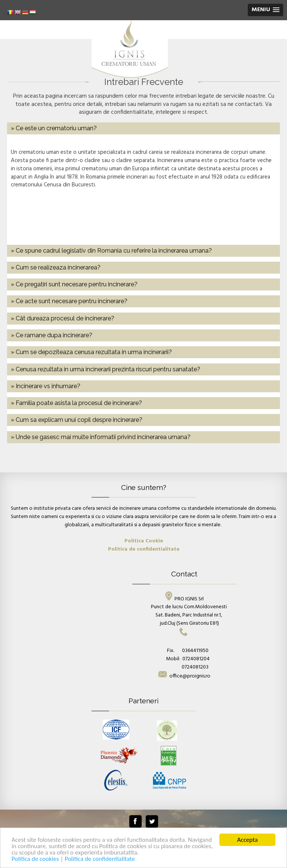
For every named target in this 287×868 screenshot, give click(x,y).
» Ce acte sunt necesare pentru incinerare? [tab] (69, 301)
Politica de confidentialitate (100, 859)
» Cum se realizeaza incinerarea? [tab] (56, 267)
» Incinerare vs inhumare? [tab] (46, 386)
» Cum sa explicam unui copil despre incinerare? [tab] (77, 420)
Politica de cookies (36, 859)
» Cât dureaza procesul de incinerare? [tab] (63, 318)
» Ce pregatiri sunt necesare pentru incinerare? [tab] (74, 284)
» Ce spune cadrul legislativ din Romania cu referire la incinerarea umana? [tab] (111, 251)
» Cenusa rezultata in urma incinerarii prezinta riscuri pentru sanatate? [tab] (106, 369)
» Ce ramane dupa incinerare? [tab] (52, 335)
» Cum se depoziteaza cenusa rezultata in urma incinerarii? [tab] (91, 352)
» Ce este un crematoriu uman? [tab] (54, 128)
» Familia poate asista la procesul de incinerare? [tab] (76, 403)
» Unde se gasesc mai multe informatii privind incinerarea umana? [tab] (101, 437)
